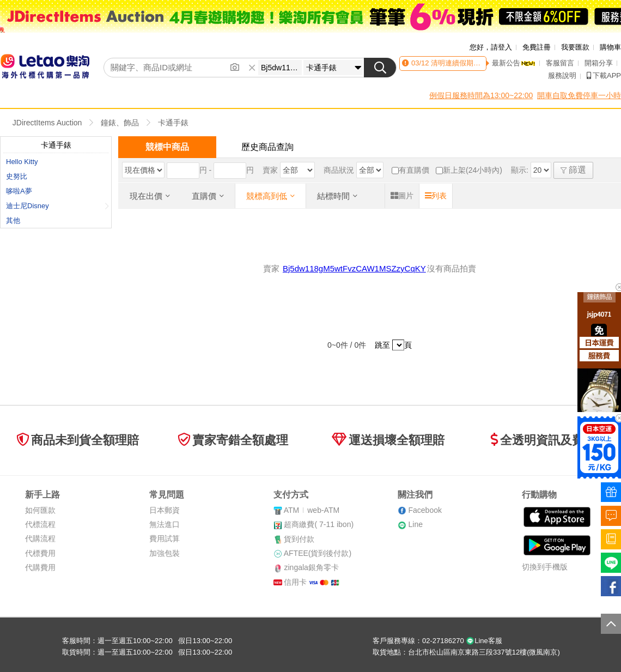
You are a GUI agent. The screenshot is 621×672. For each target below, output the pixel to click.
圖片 (402, 196)
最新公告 (514, 63)
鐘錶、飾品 (120, 123)
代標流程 (40, 524)
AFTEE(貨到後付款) (318, 553)
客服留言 (560, 63)
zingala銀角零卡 (311, 567)
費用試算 (165, 538)
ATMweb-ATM (312, 510)
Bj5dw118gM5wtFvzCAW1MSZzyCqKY (354, 268)
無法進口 (165, 524)
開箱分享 (599, 63)
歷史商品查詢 (267, 147)
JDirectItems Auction (47, 123)
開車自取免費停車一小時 (579, 95)
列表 (436, 196)
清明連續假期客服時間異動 (472, 63)
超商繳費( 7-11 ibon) (319, 524)
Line (415, 524)
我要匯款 (575, 47)
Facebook (425, 510)
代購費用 (40, 567)
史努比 (17, 176)
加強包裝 (165, 553)
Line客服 (484, 641)
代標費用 (40, 553)
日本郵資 (165, 510)
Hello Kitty (22, 162)
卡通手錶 (173, 123)
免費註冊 (537, 47)
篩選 (573, 170)
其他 (13, 220)
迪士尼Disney (57, 206)
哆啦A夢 (19, 191)
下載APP (604, 75)
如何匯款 (40, 510)
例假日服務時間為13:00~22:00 (481, 95)
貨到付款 (299, 539)
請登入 (501, 47)
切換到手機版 (545, 567)
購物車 (610, 47)
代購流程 (40, 538)
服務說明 (562, 75)
